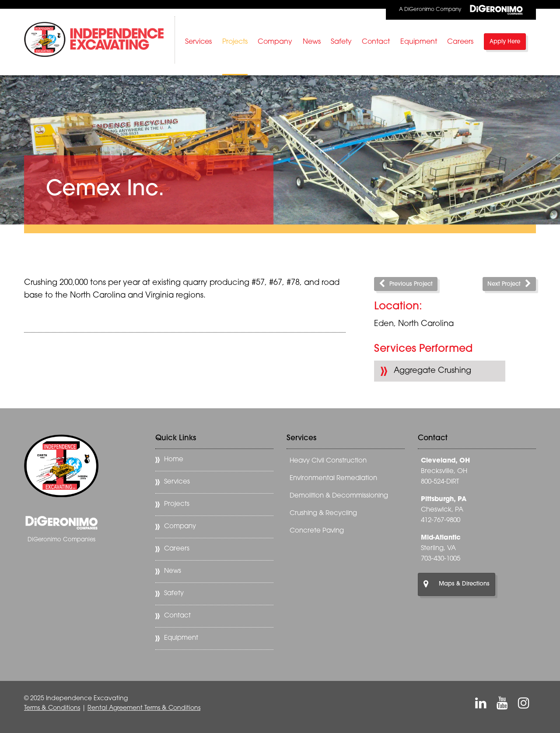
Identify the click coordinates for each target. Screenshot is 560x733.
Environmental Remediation (333, 479)
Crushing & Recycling (323, 514)
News (312, 42)
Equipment (419, 42)
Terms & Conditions (52, 708)
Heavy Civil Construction (328, 461)
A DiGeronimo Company (461, 10)
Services (198, 42)
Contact (376, 42)
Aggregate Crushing (432, 371)
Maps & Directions (457, 584)
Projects (235, 42)
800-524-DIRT (440, 482)
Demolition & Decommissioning (339, 496)
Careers (460, 42)
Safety (341, 42)
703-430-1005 (441, 559)
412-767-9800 (441, 521)
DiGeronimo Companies (61, 540)
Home (174, 460)
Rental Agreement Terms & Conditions (144, 708)
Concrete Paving (317, 531)
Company (275, 42)
